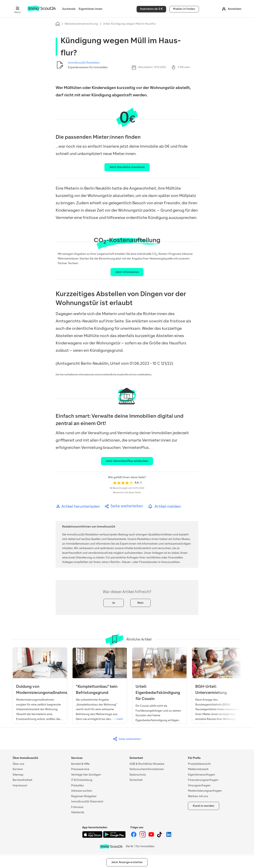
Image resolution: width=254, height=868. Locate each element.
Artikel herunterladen (78, 506)
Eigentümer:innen (91, 9)
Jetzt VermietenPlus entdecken (127, 461)
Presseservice (80, 769)
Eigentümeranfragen (202, 775)
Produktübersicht (199, 764)
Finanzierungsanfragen (203, 780)
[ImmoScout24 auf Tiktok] (160, 837)
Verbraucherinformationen (147, 769)
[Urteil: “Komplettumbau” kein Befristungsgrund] (100, 686)
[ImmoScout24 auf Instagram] (143, 837)
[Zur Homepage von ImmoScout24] (41, 10)
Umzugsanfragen (199, 785)
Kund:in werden (204, 806)
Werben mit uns (198, 796)
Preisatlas (77, 785)
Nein (141, 603)
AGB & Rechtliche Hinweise (147, 764)
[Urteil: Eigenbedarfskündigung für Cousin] (159, 691)
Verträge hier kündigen (86, 775)
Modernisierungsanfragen (205, 791)
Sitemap (18, 775)
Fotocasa (77, 807)
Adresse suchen (82, 791)
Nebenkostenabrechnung (81, 24)
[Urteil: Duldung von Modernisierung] (40, 688)
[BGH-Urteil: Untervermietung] (219, 688)
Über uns (18, 764)
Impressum (20, 785)
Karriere (18, 769)
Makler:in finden (184, 9)
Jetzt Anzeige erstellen (127, 862)
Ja (114, 603)
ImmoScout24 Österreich (87, 802)
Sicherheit (136, 780)
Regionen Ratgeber (84, 796)
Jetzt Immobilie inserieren (127, 167)
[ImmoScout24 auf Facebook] (134, 837)
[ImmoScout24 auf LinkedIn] (169, 837)
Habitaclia (78, 812)
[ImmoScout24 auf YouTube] (152, 837)
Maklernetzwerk (198, 769)
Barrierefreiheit (22, 780)
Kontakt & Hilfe (80, 764)
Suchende (69, 9)
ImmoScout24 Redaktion (84, 63)
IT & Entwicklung (82, 780)
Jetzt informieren (127, 272)
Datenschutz (138, 775)
